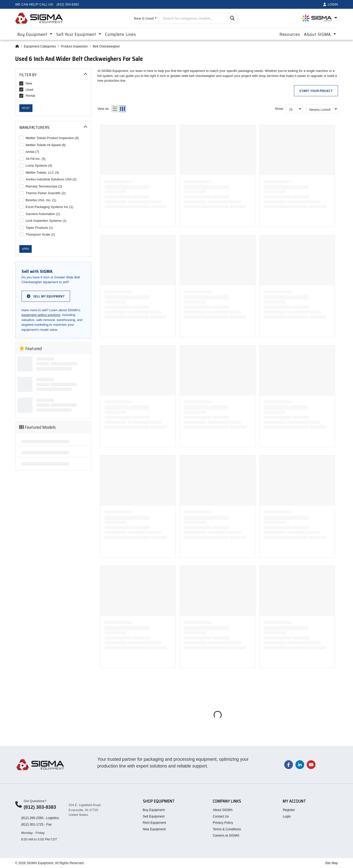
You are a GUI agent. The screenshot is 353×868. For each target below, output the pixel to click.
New (26, 83)
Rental (27, 96)
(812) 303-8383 (40, 807)
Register (289, 810)
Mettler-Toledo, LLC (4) (39, 172)
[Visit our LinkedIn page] (300, 764)
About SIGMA (223, 810)
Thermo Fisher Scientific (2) (43, 193)
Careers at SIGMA (226, 835)
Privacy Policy (223, 823)
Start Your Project (316, 91)
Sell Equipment (154, 816)
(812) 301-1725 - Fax (37, 824)
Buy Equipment (154, 810)
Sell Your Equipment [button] (77, 34)
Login (287, 816)
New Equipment (154, 829)
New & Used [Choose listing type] (144, 18)
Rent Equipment (154, 823)
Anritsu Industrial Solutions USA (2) (48, 179)
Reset (26, 108)
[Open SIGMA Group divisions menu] (319, 18)
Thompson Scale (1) (37, 234)
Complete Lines (120, 34)
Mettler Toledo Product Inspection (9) (49, 138)
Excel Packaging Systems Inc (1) (46, 207)
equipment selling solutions (41, 315)
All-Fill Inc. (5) (32, 159)
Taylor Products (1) (36, 228)
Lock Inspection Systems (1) (43, 221)
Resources (290, 34)
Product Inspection (74, 46)
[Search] (232, 18)
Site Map (331, 863)
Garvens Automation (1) (40, 214)
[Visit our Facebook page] (289, 764)
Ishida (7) (29, 152)
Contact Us (221, 816)
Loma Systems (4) (36, 165)
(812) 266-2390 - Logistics (40, 818)
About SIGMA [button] (318, 34)
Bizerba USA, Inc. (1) (38, 200)
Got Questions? (35, 801)
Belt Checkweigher (106, 46)
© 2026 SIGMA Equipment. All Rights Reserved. (50, 863)
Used (26, 89)
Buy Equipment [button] (33, 34)
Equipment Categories (40, 46)
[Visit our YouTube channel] (311, 764)
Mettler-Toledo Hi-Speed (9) (43, 145)
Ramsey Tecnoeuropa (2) (41, 186)
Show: (279, 109)
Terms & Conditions (227, 829)
